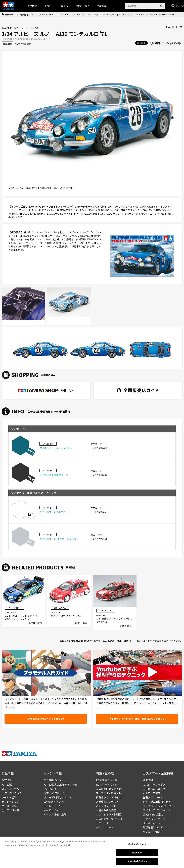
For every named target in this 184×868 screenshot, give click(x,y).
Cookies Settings (137, 844)
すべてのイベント (54, 810)
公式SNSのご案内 (153, 814)
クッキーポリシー (153, 823)
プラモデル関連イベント (57, 797)
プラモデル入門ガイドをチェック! (46, 719)
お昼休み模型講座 (106, 810)
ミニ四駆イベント (54, 780)
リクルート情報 (152, 832)
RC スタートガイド (107, 784)
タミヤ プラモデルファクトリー (161, 806)
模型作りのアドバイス (109, 797)
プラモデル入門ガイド (109, 793)
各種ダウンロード (153, 797)
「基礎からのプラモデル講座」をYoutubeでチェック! (137, 719)
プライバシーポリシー (155, 819)
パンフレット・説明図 (109, 814)
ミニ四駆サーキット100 (109, 819)
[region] (92, 852)
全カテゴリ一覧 (10, 810)
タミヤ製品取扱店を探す (157, 802)
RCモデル (7, 780)
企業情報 (148, 780)
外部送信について (153, 827)
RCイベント (50, 789)
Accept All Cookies (137, 861)
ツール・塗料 (9, 797)
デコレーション (10, 802)
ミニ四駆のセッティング (110, 789)
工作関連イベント (54, 802)
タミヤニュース (105, 827)
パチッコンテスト (106, 806)
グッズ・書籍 (9, 806)
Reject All (137, 853)
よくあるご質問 (152, 793)
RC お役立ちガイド (107, 780)
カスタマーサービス (154, 784)
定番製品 (8, 44)
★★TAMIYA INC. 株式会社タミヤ (20, 14)
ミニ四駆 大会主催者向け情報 (60, 784)
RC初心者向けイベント (57, 793)
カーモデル (63, 14)
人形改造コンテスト (107, 802)
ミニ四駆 (7, 784)
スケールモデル (46, 14)
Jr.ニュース (102, 823)
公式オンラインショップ (157, 810)
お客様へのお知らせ (154, 789)
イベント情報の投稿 (55, 814)
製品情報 (32, 6)
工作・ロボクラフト (13, 793)
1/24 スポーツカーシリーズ (86, 14)
